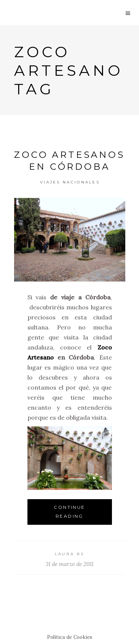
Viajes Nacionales (70, 182)
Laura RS (69, 554)
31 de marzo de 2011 (69, 564)
